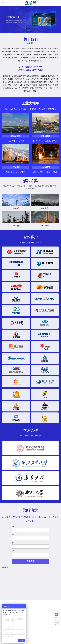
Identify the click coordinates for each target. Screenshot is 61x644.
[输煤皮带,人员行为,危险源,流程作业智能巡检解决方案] (45, 202)
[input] (31, 532)
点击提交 (31, 563)
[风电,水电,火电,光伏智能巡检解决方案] (16, 202)
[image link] (31, 3)
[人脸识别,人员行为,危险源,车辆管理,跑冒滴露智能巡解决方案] (45, 219)
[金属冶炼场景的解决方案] (16, 219)
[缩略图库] (31, 450)
